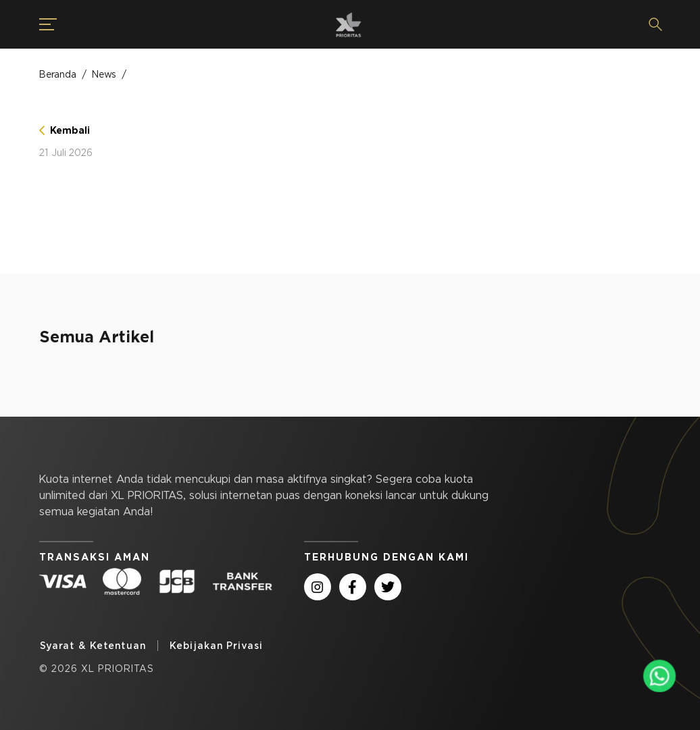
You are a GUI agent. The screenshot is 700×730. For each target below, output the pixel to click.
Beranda (58, 74)
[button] (40, 24)
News (104, 74)
